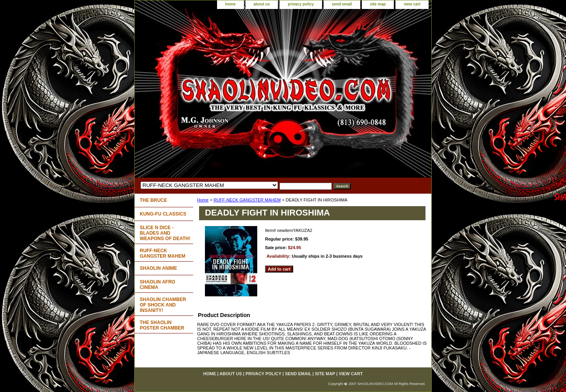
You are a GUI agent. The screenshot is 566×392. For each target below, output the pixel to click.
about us (262, 4)
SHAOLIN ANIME (158, 268)
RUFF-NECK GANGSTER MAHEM (247, 200)
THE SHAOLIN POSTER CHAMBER (162, 325)
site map (378, 4)
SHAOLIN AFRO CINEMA (158, 285)
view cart (412, 4)
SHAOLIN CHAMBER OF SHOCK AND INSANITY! (163, 305)
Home (203, 200)
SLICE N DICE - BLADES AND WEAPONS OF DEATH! (165, 233)
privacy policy (301, 4)
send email (342, 4)
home (230, 4)
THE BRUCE (153, 200)
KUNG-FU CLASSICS (163, 214)
